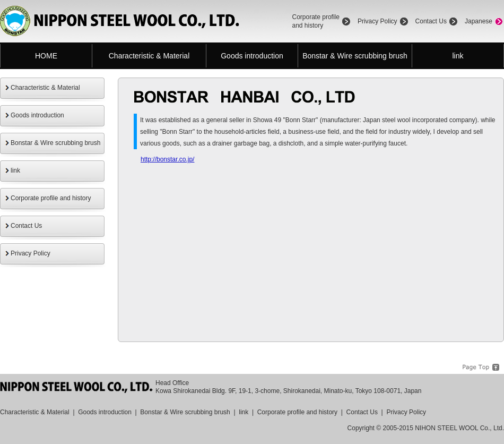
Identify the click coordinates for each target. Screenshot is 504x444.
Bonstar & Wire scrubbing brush (355, 56)
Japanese (479, 21)
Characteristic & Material (149, 56)
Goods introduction (252, 56)
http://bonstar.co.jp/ (167, 159)
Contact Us (431, 21)
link (458, 56)
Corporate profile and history (51, 198)
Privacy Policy (377, 21)
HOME (46, 56)
